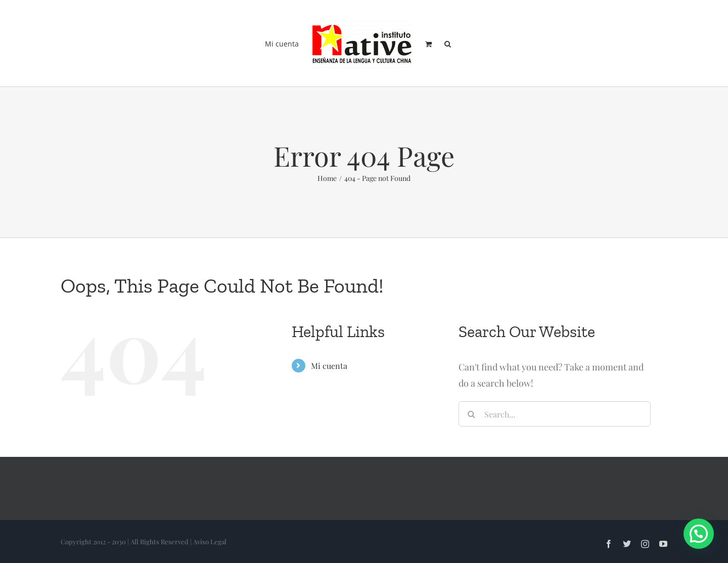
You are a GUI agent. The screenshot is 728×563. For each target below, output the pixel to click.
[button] (448, 43)
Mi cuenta (329, 366)
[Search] (471, 414)
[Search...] (555, 414)
